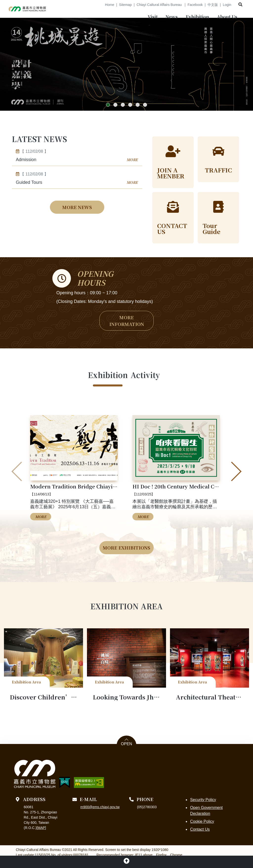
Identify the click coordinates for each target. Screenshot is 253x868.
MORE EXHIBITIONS (126, 556)
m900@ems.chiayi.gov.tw (100, 815)
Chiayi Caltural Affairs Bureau (160, 5)
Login (227, 5)
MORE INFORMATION (127, 329)
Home (110, 5)
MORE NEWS (77, 215)
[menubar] (153, 17)
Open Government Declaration (206, 819)
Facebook (195, 5)
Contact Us (200, 838)
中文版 (213, 5)
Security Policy (203, 808)
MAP (41, 836)
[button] (108, 112)
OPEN (126, 752)
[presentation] (21, 480)
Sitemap (125, 5)
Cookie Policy (202, 830)
